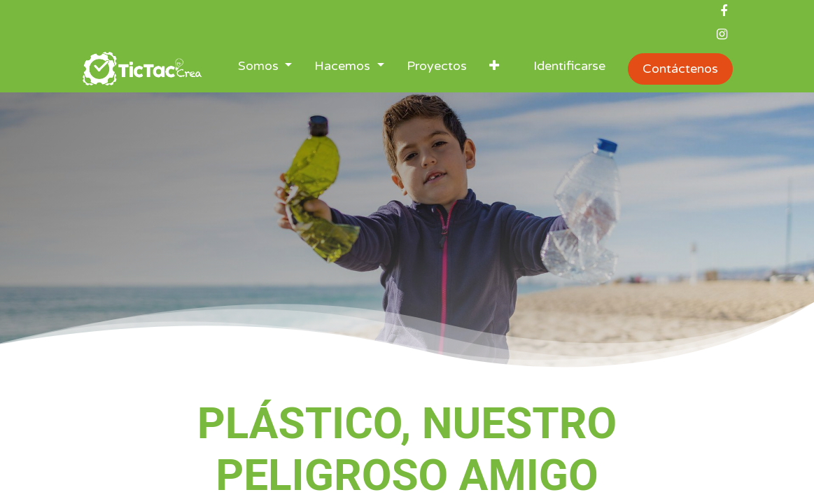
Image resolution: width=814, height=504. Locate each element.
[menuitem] (437, 69)
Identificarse (569, 66)
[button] (494, 69)
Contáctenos (680, 69)
